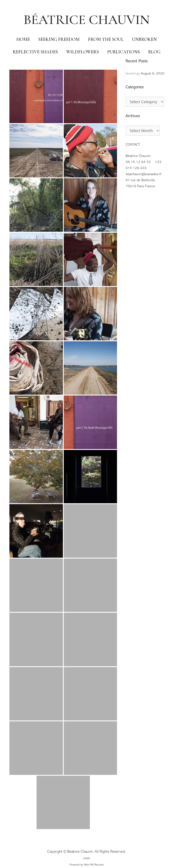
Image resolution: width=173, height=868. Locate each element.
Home (23, 39)
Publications (123, 52)
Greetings (133, 74)
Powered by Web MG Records (87, 865)
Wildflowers (83, 52)
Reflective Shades (35, 52)
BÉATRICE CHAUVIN (87, 20)
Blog (154, 52)
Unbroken (144, 39)
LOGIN (87, 859)
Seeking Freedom (59, 39)
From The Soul (106, 39)
